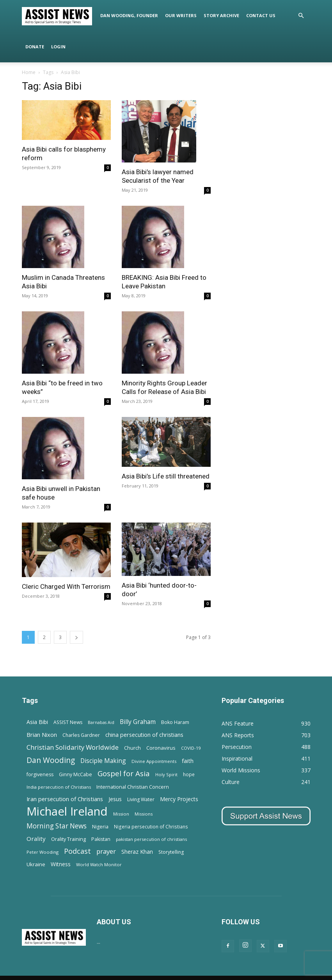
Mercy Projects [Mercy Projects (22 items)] (179, 799)
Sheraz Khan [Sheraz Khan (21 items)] (137, 852)
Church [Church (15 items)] (132, 748)
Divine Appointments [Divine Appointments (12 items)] (154, 761)
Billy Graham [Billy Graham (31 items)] (138, 722)
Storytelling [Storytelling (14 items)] (171, 852)
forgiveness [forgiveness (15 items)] (40, 774)
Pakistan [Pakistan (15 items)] (101, 839)
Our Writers (181, 15)
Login (58, 47)
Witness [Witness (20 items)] (61, 864)
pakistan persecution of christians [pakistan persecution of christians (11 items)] (151, 839)
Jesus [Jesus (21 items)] (115, 799)
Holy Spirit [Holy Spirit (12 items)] (166, 774)
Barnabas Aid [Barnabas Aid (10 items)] (101, 722)
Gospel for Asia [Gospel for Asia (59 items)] (124, 773)
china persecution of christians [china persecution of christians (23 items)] (144, 735)
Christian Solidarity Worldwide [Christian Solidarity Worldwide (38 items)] (73, 747)
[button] (301, 16)
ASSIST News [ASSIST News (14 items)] (68, 722)
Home (29, 72)
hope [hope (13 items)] (189, 774)
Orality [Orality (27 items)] (36, 839)
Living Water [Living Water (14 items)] (141, 799)
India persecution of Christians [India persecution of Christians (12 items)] (59, 787)
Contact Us (261, 15)
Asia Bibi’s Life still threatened (166, 476)
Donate (35, 47)
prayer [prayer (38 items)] (106, 851)
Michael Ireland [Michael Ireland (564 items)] (67, 811)
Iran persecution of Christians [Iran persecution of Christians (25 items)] (65, 799)
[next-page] (76, 637)
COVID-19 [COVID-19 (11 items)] (191, 748)
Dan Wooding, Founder (129, 15)
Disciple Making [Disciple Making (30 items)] (103, 761)
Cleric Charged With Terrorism (66, 586)
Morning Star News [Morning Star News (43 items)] (57, 826)
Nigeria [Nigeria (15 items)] (100, 827)
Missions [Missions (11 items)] (144, 814)
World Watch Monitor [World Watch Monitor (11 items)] (99, 864)
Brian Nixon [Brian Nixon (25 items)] (42, 735)
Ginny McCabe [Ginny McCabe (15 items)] (75, 774)
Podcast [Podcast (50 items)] (77, 851)
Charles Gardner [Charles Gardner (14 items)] (81, 735)
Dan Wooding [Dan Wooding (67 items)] (51, 760)
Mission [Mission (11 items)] (121, 814)
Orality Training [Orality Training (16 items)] (68, 839)
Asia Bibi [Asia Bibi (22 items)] (37, 722)
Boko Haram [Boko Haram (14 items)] (175, 722)
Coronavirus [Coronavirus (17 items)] (161, 748)
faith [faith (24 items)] (188, 761)
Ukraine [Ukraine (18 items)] (36, 864)
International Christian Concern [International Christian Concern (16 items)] (133, 787)
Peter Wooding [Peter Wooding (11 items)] (43, 852)
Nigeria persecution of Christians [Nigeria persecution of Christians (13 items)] (151, 826)
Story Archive (221, 15)
